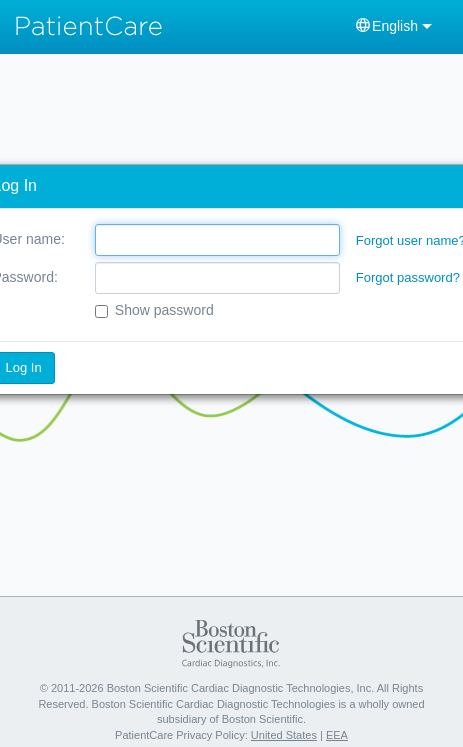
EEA (337, 735)
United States (284, 735)
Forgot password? (408, 277)
